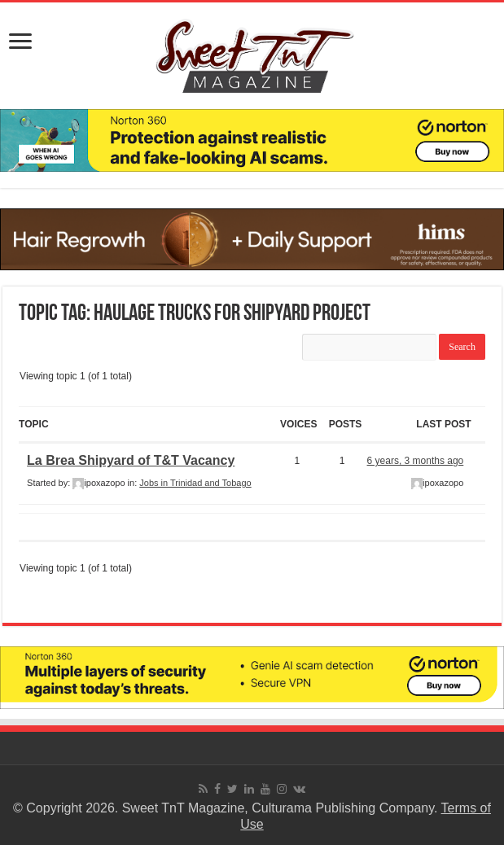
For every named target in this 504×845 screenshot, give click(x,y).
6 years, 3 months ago (416, 461)
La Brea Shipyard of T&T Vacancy (131, 460)
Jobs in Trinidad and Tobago (195, 483)
